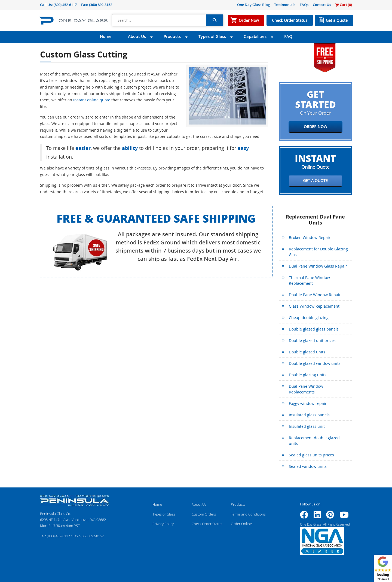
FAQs (304, 5)
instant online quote (92, 100)
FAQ (288, 36)
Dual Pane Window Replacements (306, 389)
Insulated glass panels (309, 415)
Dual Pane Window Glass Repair (318, 266)
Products (172, 36)
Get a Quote (337, 20)
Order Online (241, 524)
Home (106, 36)
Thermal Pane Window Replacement (309, 280)
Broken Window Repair (310, 237)
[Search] (159, 20)
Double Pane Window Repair (315, 295)
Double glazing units (308, 375)
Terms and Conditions (248, 514)
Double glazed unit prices (312, 340)
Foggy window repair (308, 403)
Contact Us (322, 5)
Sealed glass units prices (311, 455)
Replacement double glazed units (314, 441)
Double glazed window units (315, 363)
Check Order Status (290, 20)
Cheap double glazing (309, 318)
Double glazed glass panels (314, 329)
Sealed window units (308, 466)
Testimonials (285, 5)
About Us (137, 36)
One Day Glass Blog (253, 5)
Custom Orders (204, 514)
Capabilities (255, 36)
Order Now (249, 20)
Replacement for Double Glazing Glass (318, 252)
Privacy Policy (163, 524)
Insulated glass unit (307, 426)
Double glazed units (307, 352)
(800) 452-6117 (65, 5)
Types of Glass (212, 36)
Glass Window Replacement (314, 306)
